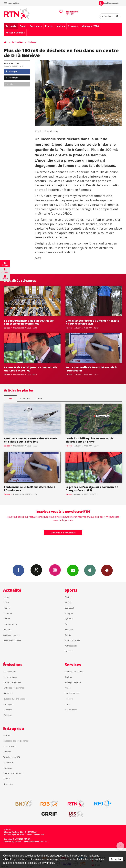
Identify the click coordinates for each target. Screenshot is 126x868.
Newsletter (8, 784)
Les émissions (10, 672)
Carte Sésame (10, 746)
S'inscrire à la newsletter (63, 533)
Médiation (8, 768)
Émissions (36, 26)
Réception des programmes (16, 741)
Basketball (69, 608)
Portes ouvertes (15, 33)
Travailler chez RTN (12, 757)
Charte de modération (13, 773)
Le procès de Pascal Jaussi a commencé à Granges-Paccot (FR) (30, 369)
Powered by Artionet (13, 842)
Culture (7, 619)
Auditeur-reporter (109, 3)
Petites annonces (73, 693)
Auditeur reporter (11, 635)
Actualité (11, 26)
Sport (23, 26)
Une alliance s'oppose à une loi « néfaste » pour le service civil (92, 322)
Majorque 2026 (90, 26)
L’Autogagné (9, 704)
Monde (7, 608)
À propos (7, 735)
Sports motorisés (72, 640)
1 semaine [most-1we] (25, 398)
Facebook (18, 570)
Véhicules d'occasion (74, 672)
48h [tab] (11, 398)
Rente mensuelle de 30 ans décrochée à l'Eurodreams (91, 369)
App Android (107, 570)
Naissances (8, 693)
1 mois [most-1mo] (39, 398)
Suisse (32, 42)
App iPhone (90, 570)
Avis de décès (71, 710)
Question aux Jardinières (14, 699)
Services (73, 26)
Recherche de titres (12, 682)
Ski (66, 624)
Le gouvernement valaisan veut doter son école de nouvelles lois (29, 322)
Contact (7, 779)
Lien (10, 84)
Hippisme (69, 630)
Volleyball (69, 613)
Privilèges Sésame (73, 682)
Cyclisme (69, 619)
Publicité (7, 752)
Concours (8, 715)
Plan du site (39, 835)
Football (68, 597)
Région (6, 597)
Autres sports (71, 646)
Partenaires (9, 762)
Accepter (116, 859)
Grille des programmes (14, 688)
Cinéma (68, 677)
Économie (8, 613)
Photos (49, 26)
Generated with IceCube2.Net (35, 842)
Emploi (68, 704)
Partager (12, 71)
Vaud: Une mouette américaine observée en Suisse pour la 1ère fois (31, 440)
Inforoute (69, 699)
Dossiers (7, 630)
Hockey (68, 602)
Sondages (8, 710)
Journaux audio (10, 624)
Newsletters (73, 570)
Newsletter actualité (12, 640)
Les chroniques (10, 677)
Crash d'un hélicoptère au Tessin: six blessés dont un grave (89, 440)
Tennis (68, 635)
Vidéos (61, 26)
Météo (68, 688)
